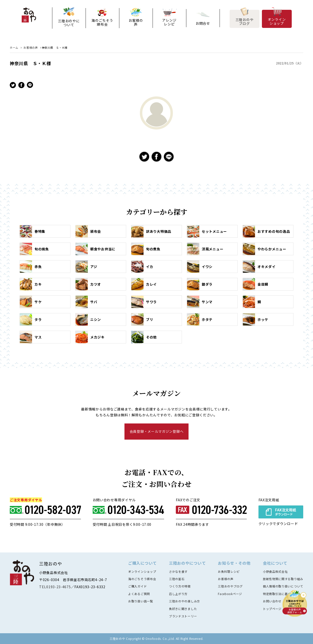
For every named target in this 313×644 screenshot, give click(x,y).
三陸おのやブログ (245, 21)
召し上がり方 (178, 594)
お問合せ (203, 23)
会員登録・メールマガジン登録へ (157, 431)
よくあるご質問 (139, 594)
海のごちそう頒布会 (102, 22)
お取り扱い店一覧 (141, 601)
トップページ (272, 609)
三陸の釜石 (177, 579)
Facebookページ (230, 594)
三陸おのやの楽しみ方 (184, 601)
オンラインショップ (277, 21)
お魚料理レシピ (229, 571)
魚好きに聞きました (183, 609)
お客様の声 (136, 22)
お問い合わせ (272, 601)
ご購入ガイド (137, 586)
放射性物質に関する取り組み (283, 579)
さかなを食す (178, 571)
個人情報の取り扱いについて (283, 586)
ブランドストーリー (183, 616)
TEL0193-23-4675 (55, 587)
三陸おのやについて (69, 23)
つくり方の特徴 (180, 586)
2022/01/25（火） (290, 63)
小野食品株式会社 (275, 571)
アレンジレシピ (169, 22)
